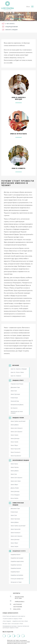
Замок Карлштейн (16, 449)
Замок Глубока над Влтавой (18, 421)
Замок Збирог (14, 445)
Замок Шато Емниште (17, 428)
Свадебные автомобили (17, 575)
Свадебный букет (15, 572)
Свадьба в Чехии (18, 418)
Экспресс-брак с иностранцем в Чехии (13, 624)
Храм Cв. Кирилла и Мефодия (19, 369)
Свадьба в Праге (18, 380)
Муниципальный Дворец (17, 405)
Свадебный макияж (16, 568)
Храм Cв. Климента (16, 376)
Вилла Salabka (14, 498)
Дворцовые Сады (15, 388)
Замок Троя (14, 391)
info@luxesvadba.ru (20, 602)
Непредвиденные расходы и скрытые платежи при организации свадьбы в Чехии (16, 627)
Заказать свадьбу (11, 30)
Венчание (16, 365)
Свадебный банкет (16, 555)
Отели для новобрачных (17, 579)
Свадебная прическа (16, 565)
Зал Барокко (14, 408)
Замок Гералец (15, 467)
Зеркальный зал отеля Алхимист (17, 412)
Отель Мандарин (15, 495)
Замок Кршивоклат (16, 456)
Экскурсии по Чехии (16, 582)
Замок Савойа (14, 442)
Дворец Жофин (15, 488)
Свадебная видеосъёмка (17, 562)
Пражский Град (15, 401)
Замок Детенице (15, 439)
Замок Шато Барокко (16, 432)
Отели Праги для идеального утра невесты (14, 616)
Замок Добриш (15, 425)
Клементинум (14, 398)
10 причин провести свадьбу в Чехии (12, 619)
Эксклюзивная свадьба (21, 460)
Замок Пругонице (15, 394)
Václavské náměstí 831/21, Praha (19, 598)
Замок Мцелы (14, 464)
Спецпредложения (11, 27)
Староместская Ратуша (17, 384)
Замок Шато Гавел (16, 481)
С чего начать (10, 24)
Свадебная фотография (17, 558)
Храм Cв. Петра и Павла (17, 372)
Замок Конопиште (15, 452)
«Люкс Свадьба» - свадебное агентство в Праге (15, 621)
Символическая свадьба (18, 504)
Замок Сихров (14, 435)
